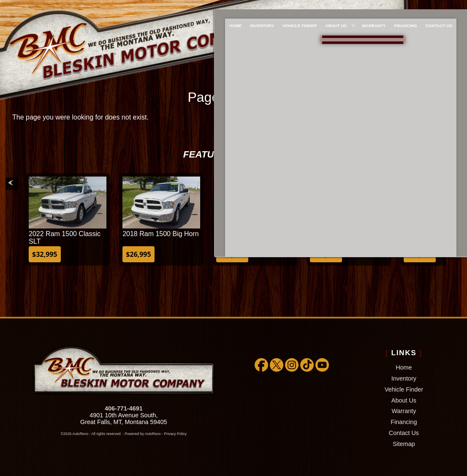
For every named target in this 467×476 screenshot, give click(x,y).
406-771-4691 (124, 408)
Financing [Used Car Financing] (410, 7)
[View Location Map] (360, 52)
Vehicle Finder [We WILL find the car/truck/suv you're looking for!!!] (297, 7)
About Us (404, 400)
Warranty (404, 411)
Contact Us (404, 433)
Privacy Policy (175, 434)
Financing (404, 422)
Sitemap (404, 444)
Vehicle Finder (404, 389)
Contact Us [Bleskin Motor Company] (445, 7)
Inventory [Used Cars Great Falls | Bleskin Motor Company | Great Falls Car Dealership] (258, 7)
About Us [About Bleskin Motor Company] (336, 7)
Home (404, 367)
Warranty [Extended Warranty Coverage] (376, 7)
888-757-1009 (358, 39)
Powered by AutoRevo (143, 434)
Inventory (404, 378)
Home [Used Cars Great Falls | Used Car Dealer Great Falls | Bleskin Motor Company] (229, 7)
